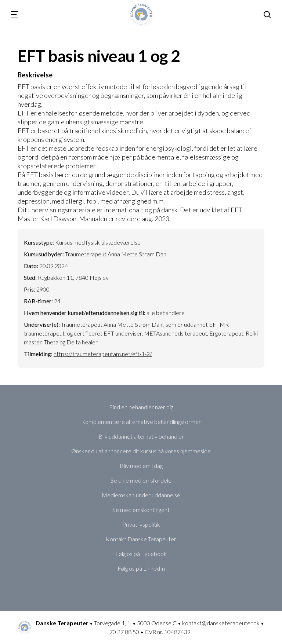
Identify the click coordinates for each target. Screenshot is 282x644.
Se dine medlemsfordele (141, 480)
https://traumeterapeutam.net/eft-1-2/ (103, 354)
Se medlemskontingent (141, 510)
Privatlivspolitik (141, 524)
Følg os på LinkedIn (141, 568)
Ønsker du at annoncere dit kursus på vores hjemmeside (141, 451)
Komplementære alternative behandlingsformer (141, 422)
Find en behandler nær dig (141, 407)
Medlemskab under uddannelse (141, 495)
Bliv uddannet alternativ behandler (141, 436)
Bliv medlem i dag (141, 466)
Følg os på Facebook (141, 554)
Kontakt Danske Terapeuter (141, 539)
